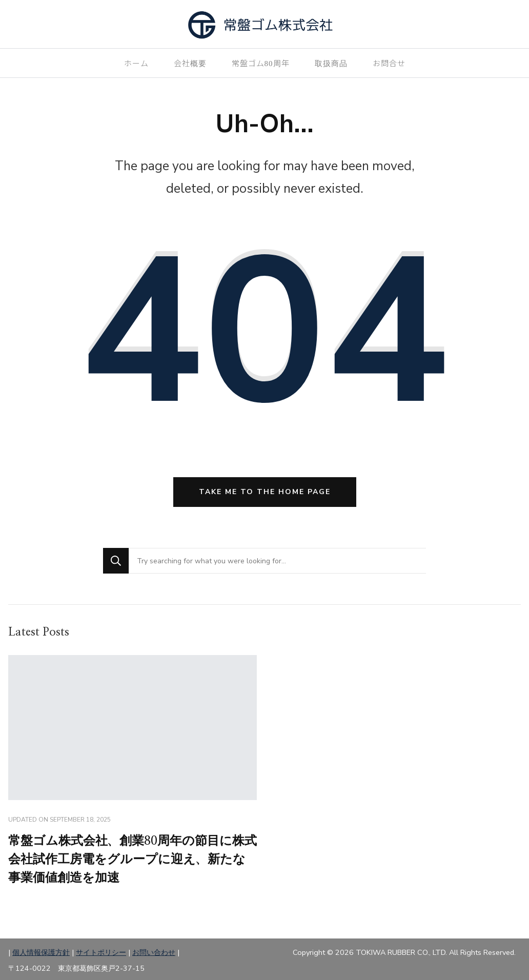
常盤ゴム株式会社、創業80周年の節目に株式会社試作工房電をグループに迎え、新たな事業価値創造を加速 (133, 860)
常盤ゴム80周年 (261, 63)
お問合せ (389, 63)
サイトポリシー (101, 952)
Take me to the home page (265, 492)
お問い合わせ (154, 952)
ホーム (136, 63)
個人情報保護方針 (41, 952)
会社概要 (190, 63)
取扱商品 (331, 63)
